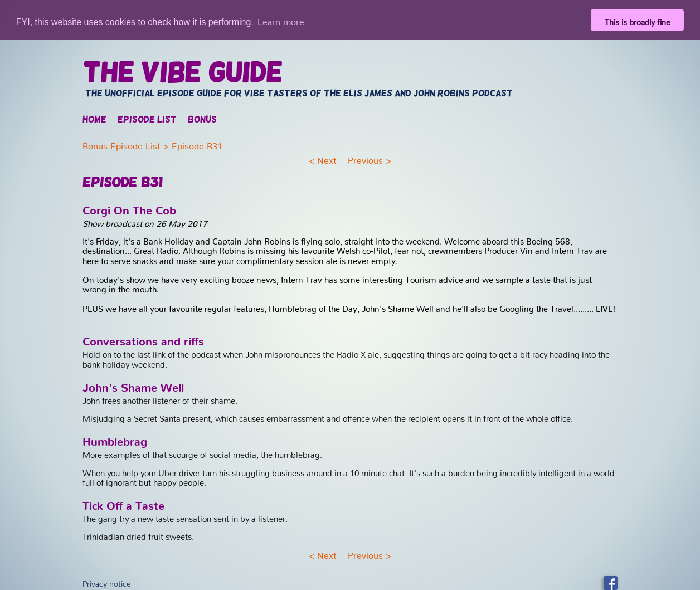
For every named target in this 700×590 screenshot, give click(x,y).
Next (327, 158)
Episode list (147, 120)
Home (94, 120)
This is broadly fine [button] (638, 20)
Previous (365, 158)
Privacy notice (107, 581)
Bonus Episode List (121, 143)
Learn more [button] (281, 19)
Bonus (202, 120)
